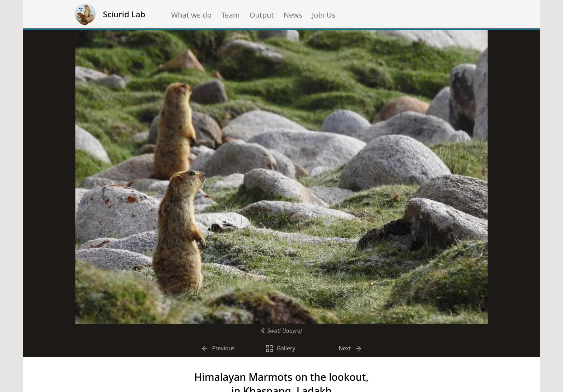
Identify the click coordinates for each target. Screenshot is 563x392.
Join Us (324, 15)
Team (231, 15)
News (293, 15)
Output (262, 15)
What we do (192, 15)
